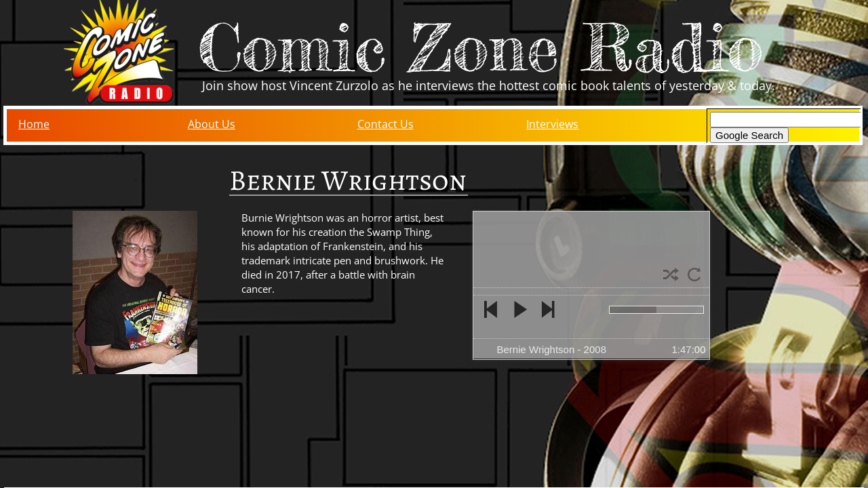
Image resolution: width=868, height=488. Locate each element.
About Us (212, 124)
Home (34, 124)
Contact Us (386, 124)
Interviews (552, 124)
